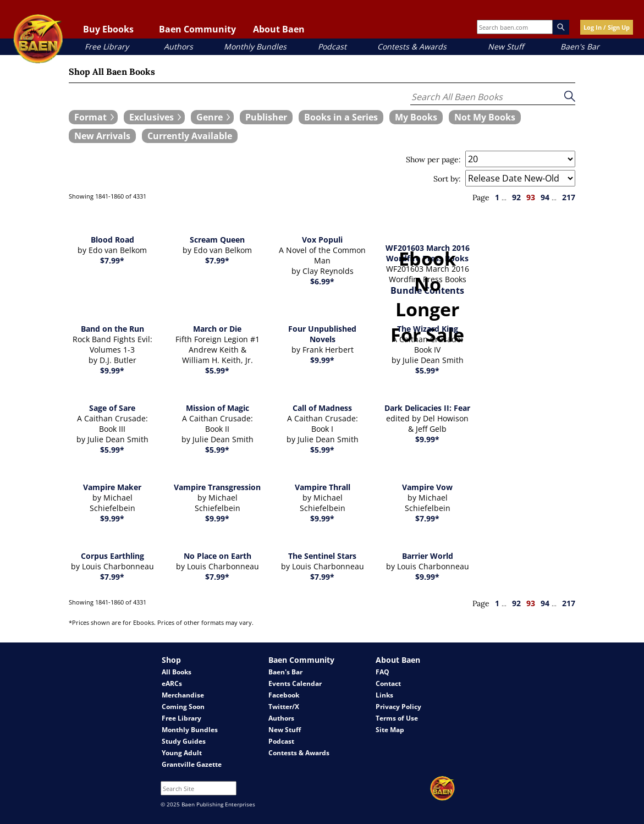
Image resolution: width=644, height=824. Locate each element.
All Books (177, 672)
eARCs (172, 683)
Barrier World (428, 556)
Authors (178, 46)
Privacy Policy (398, 707)
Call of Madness (322, 408)
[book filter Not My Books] (485, 117)
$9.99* (112, 370)
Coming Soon (183, 707)
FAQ (382, 672)
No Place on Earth (218, 556)
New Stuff (506, 46)
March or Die (217, 329)
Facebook (284, 695)
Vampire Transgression (217, 487)
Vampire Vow (427, 487)
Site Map (390, 730)
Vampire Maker (112, 487)
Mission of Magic (218, 408)
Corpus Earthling (112, 556)
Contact (388, 683)
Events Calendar (295, 683)
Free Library (107, 46)
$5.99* (217, 370)
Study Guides (184, 741)
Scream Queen (217, 240)
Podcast (332, 46)
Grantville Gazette (192, 764)
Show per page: (433, 160)
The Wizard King (428, 329)
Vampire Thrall (323, 487)
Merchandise (183, 695)
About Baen (279, 29)
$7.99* (112, 260)
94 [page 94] (545, 197)
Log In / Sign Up (607, 27)
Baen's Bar (580, 46)
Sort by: (447, 179)
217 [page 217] (569, 197)
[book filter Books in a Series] (341, 117)
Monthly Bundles (255, 46)
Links (384, 695)
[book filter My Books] (416, 117)
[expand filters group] (93, 117)
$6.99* (322, 281)
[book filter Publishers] (266, 117)
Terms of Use (397, 718)
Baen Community (197, 29)
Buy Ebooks (108, 29)
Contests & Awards (412, 46)
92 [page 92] (516, 197)
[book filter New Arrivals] (102, 136)
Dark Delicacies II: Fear (427, 408)
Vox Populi (322, 240)
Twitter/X (284, 707)
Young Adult (182, 753)
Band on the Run (112, 329)
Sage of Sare (112, 408)
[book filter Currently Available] (190, 136)
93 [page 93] (531, 197)
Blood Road (112, 240)
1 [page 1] (497, 197)
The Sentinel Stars (322, 556)
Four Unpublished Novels (322, 334)
